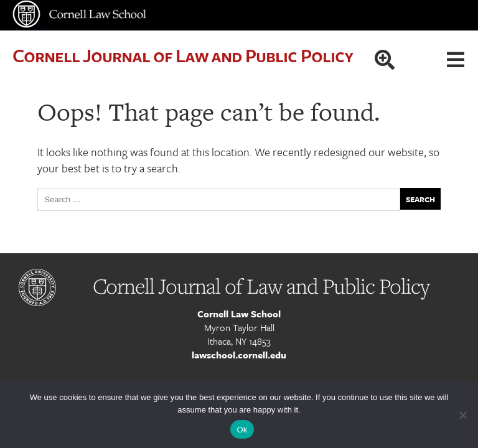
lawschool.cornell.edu (239, 355)
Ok (242, 430)
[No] (462, 415)
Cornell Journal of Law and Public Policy (183, 55)
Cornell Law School (239, 314)
